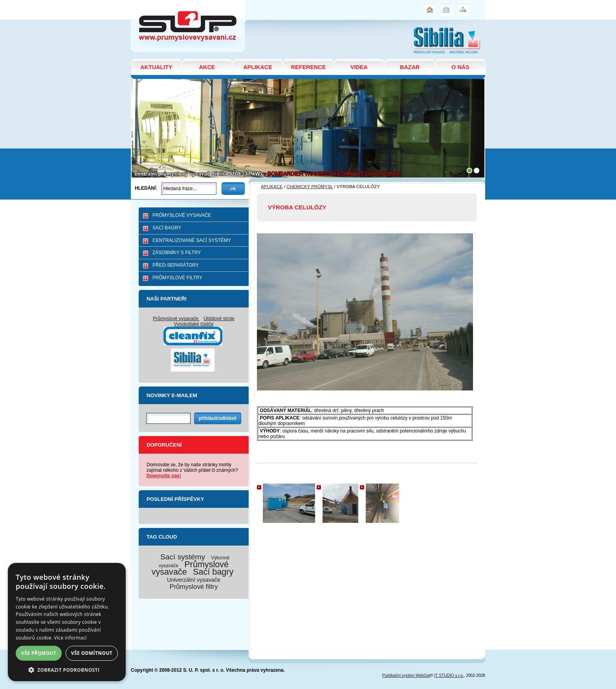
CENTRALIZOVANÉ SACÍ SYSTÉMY (192, 240)
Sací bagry (213, 572)
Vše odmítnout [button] (92, 653)
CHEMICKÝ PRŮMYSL (310, 187)
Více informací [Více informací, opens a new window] (71, 638)
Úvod (429, 6)
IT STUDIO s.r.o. (449, 675)
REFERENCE (309, 67)
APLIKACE (258, 67)
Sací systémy (183, 557)
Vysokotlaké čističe (194, 324)
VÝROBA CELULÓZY (160, 3)
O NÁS (460, 67)
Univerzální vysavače (194, 580)
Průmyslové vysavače (176, 319)
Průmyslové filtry (193, 587)
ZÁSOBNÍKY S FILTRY (177, 253)
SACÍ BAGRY (167, 228)
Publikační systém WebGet (406, 675)
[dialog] (67, 622)
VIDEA (359, 67)
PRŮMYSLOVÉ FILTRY (177, 278)
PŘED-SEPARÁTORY (176, 265)
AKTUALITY (156, 67)
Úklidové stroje (219, 319)
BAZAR (410, 67)
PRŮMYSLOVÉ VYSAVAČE (182, 215)
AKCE (207, 67)
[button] (67, 670)
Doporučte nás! (164, 476)
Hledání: (146, 188)
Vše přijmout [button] (39, 653)
